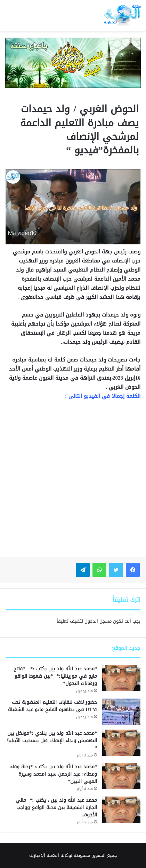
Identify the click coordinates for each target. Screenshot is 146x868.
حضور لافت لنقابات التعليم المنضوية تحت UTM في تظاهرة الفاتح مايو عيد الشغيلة (52, 706)
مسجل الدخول (98, 621)
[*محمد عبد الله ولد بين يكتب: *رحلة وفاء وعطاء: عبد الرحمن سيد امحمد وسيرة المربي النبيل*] (121, 776)
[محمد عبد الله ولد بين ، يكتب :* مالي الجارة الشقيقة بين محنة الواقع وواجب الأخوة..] (121, 810)
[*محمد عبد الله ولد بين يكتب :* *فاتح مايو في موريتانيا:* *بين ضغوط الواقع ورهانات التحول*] (121, 678)
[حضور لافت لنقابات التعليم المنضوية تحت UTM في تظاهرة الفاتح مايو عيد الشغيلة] (121, 712)
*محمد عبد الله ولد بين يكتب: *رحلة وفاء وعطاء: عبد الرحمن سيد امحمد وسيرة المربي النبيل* (54, 774)
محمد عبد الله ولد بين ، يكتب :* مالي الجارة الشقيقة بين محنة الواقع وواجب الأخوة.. (56, 808)
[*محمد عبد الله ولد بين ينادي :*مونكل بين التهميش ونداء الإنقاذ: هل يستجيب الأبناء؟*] (121, 743)
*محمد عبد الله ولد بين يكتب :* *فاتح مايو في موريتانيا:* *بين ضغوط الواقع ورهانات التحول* (55, 676)
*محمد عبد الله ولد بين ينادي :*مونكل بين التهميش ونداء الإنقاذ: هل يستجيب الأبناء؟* (52, 741)
